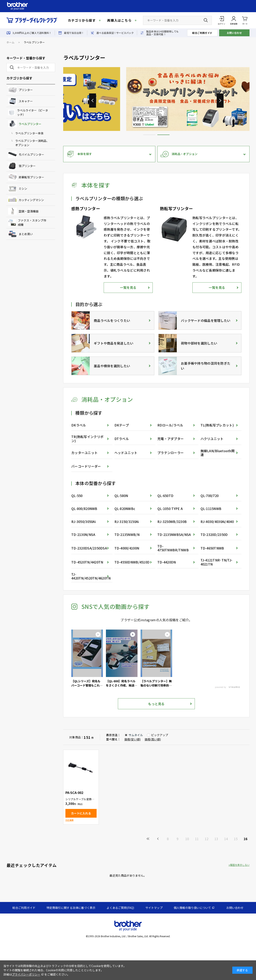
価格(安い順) (132, 739)
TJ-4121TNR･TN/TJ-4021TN (217, 562)
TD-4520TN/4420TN (87, 562)
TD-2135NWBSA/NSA (174, 534)
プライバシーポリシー (26, 974)
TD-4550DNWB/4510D (132, 562)
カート (245, 20)
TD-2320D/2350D (214, 534)
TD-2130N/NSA (83, 534)
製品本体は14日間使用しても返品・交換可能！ (162, 33)
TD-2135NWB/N (127, 534)
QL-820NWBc (125, 509)
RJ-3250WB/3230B (172, 522)
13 (216, 839)
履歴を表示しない (240, 865)
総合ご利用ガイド (202, 33)
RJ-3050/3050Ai (84, 522)
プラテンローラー (171, 453)
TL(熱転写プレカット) (217, 425)
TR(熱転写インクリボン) (87, 439)
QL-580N (121, 496)
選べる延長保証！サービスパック (115, 33)
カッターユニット (84, 453)
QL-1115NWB (211, 509)
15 (236, 839)
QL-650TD (165, 496)
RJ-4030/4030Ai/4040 (217, 522)
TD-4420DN (167, 562)
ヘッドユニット (126, 453)
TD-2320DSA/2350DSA (89, 548)
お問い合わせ (234, 33)
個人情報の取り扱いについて (193, 908)
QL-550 (77, 496)
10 (187, 839)
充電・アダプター (171, 439)
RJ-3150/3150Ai (127, 522)
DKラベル (79, 425)
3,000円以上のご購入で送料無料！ (32, 33)
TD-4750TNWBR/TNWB (173, 548)
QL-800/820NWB (84, 509)
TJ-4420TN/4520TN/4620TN (91, 576)
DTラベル (122, 439)
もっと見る (156, 704)
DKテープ (122, 425)
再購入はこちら (119, 20)
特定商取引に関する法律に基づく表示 (71, 908)
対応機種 (69, 820)
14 (226, 839)
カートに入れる (81, 813)
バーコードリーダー (86, 466)
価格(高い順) (153, 739)
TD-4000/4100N (127, 548)
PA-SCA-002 (74, 793)
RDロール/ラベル (170, 425)
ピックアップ (160, 735)
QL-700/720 (210, 496)
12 (207, 839)
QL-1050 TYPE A (170, 509)
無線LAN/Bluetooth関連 (218, 453)
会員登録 (234, 24)
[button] (220, 101)
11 (197, 839)
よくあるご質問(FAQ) (120, 908)
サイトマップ (154, 908)
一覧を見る (128, 287)
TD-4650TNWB (212, 548)
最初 (148, 839)
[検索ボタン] (206, 20)
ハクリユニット (212, 439)
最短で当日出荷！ (74, 33)
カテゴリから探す (82, 20)
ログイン (222, 24)
